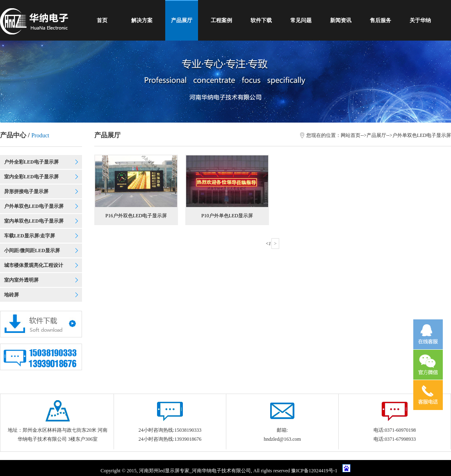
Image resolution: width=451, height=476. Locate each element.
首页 (102, 20)
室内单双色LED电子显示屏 (34, 221)
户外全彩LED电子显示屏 (31, 162)
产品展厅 (182, 20)
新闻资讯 (341, 20)
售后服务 (380, 20)
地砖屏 (11, 295)
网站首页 (351, 135)
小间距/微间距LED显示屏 (32, 251)
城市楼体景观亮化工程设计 (34, 265)
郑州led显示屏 (164, 471)
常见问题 (301, 20)
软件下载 (261, 20)
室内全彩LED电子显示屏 (31, 177)
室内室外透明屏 (21, 280)
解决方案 (142, 20)
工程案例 (221, 20)
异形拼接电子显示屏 (26, 191)
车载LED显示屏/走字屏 (30, 236)
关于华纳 (420, 20)
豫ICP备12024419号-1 (315, 471)
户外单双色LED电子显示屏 (34, 206)
